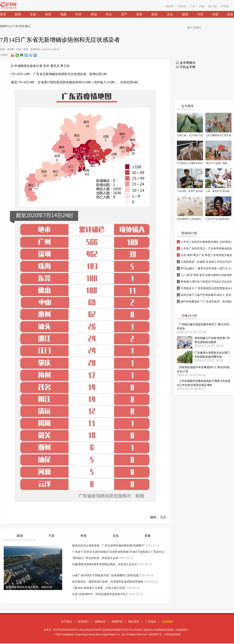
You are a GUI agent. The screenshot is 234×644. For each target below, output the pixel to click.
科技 (84, 536)
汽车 (52, 536)
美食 (148, 536)
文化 (116, 536)
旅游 (20, 536)
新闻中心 (5, 26)
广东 (15, 26)
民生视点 (25, 26)
